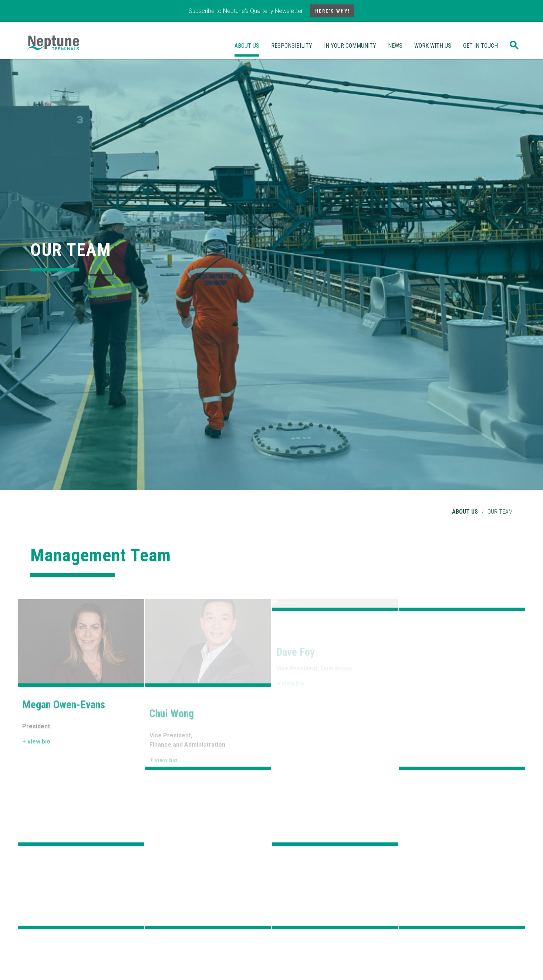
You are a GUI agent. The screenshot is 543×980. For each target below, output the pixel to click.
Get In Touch (480, 46)
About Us (247, 46)
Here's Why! (333, 11)
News (395, 46)
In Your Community (350, 46)
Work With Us (433, 46)
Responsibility (292, 46)
